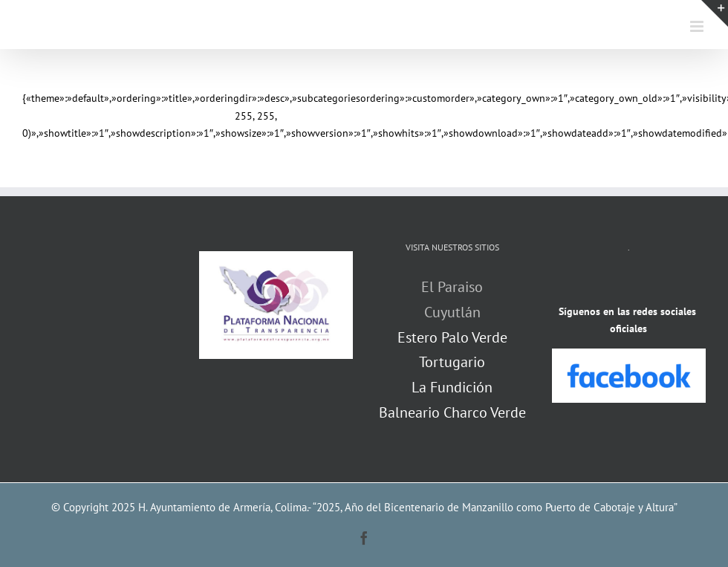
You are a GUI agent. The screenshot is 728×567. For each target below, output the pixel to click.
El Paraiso (452, 287)
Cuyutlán (452, 312)
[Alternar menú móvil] (698, 26)
